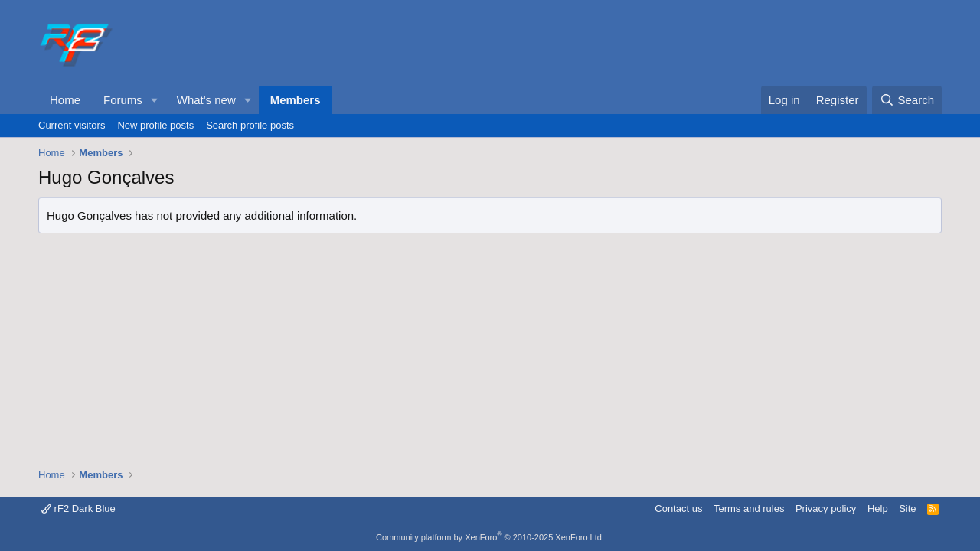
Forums (123, 100)
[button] (155, 100)
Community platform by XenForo (490, 537)
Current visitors (72, 125)
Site (907, 509)
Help (878, 509)
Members (296, 100)
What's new (206, 100)
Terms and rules (749, 509)
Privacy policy (826, 509)
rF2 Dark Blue (78, 509)
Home (65, 100)
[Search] (907, 100)
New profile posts (155, 125)
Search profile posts (250, 125)
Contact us (678, 509)
